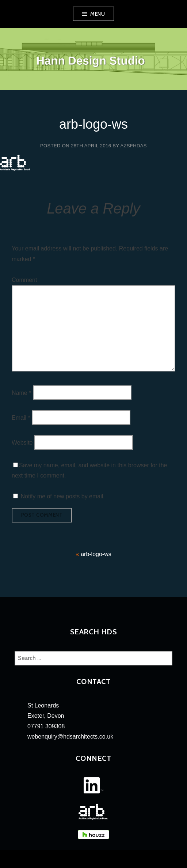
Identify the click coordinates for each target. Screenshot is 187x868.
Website (22, 443)
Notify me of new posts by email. (62, 496)
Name (21, 393)
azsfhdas (133, 146)
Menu (98, 14)
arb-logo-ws (96, 554)
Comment (24, 280)
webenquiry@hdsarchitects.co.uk (70, 737)
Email (21, 417)
